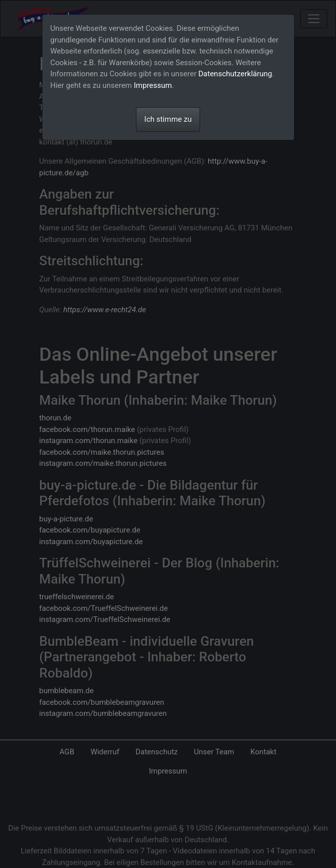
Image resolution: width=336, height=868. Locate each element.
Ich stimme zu (168, 119)
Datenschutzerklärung (235, 74)
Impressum (153, 85)
